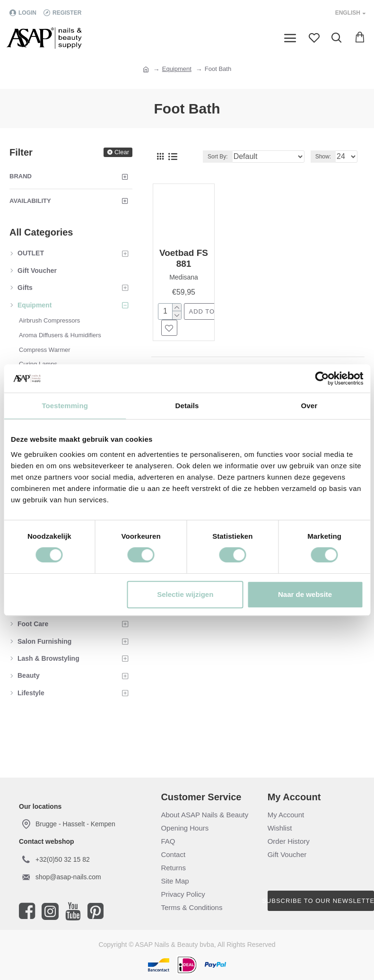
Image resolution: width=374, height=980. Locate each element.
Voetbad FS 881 (184, 258)
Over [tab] (309, 406)
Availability (30, 201)
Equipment (177, 69)
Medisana (184, 277)
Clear (122, 152)
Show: (323, 157)
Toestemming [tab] (65, 406)
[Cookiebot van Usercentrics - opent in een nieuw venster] (322, 378)
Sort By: (218, 157)
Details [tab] (187, 406)
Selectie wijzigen (185, 594)
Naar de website (305, 594)
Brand (21, 176)
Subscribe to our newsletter (321, 901)
